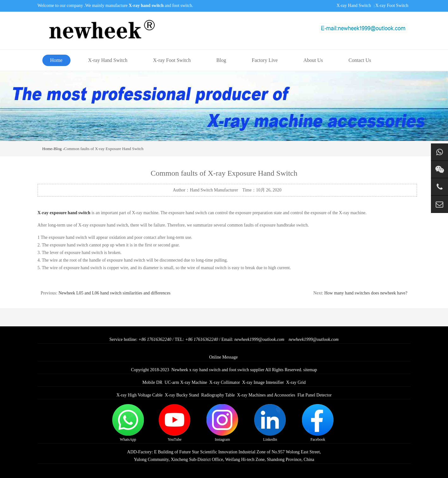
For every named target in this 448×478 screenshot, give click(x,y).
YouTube (175, 423)
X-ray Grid (296, 382)
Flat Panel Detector (315, 395)
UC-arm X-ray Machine (186, 382)
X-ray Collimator (225, 382)
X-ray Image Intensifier (263, 382)
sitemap (310, 370)
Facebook (318, 423)
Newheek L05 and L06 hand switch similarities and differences (114, 293)
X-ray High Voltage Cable (139, 395)
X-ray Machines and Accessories (266, 395)
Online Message (223, 357)
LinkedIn (270, 423)
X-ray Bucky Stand (182, 395)
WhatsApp (128, 423)
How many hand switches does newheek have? (366, 293)
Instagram (222, 423)
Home (56, 60)
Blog (221, 60)
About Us (313, 60)
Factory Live (265, 60)
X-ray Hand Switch (354, 6)
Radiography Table (218, 395)
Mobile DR (152, 382)
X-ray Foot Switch (392, 6)
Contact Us (360, 60)
